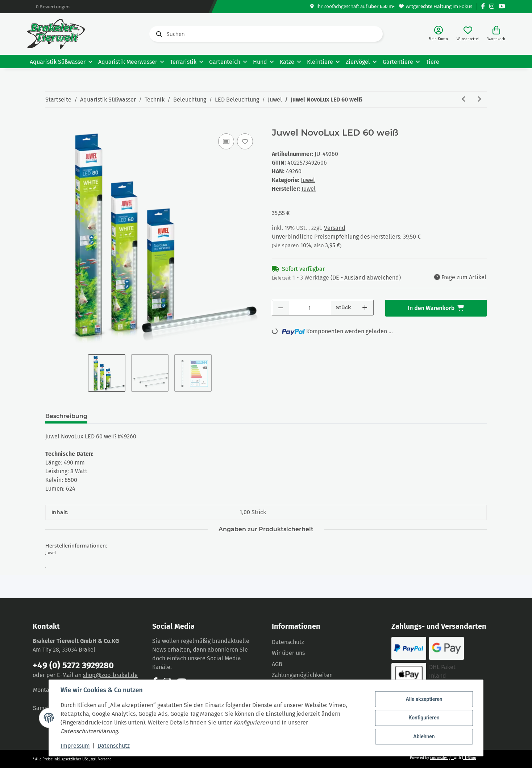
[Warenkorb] (496, 34)
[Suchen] (266, 34)
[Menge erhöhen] (365, 308)
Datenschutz (288, 642)
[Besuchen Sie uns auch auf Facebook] (483, 6)
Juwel (308, 180)
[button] (438, 34)
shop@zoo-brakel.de (110, 675)
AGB (277, 664)
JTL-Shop (469, 758)
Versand (335, 228)
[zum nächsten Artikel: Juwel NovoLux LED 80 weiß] (479, 100)
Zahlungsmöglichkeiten (302, 675)
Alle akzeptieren (424, 699)
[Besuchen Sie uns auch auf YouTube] (502, 6)
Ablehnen (424, 736)
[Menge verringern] (281, 308)
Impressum (75, 746)
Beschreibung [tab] (66, 416)
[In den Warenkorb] (51, 124)
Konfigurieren (424, 718)
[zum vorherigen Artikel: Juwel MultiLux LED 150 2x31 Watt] (464, 100)
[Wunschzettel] (468, 34)
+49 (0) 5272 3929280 (73, 665)
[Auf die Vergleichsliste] (226, 141)
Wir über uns (288, 653)
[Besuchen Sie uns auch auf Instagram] (492, 6)
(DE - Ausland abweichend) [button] (366, 278)
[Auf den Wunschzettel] (245, 141)
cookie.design (442, 758)
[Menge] (310, 308)
